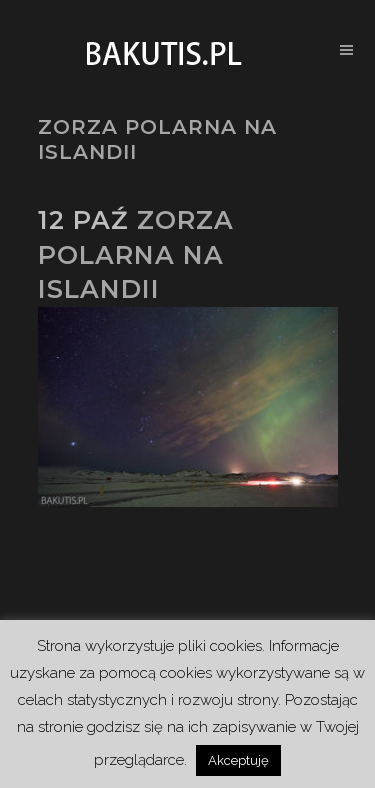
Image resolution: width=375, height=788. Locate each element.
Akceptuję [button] (238, 760)
